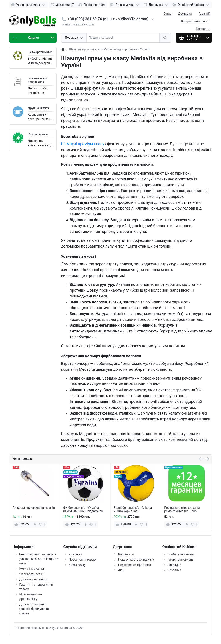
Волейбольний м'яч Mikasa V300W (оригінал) (133, 510)
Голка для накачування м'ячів (34, 508)
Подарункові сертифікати (136, 560)
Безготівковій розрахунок (38, 80)
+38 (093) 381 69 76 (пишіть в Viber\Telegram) (108, 19)
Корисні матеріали (33, 569)
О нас (167, 14)
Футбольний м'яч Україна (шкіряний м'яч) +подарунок (83, 510)
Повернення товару (83, 560)
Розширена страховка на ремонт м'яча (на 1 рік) (182, 510)
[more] (45, 524)
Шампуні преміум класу (83, 144)
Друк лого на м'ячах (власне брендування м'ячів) (35, 609)
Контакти (203, 29)
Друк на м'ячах (38, 108)
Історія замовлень (181, 560)
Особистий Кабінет (181, 554)
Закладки (174, 565)
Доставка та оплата (33, 579)
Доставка (185, 14)
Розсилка (174, 570)
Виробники (126, 554)
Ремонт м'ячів (38, 134)
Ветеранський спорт (195, 21)
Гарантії (204, 14)
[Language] (29, 5)
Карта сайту (77, 565)
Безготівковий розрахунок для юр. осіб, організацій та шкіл (39, 559)
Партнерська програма (135, 565)
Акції (122, 570)
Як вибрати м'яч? (40, 52)
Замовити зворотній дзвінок (78, 24)
